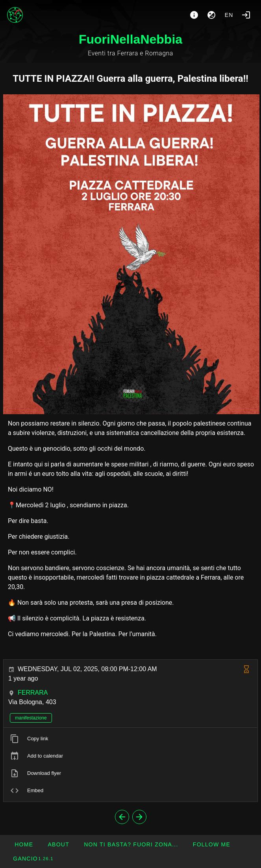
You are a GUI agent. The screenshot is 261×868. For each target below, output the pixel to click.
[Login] (246, 15)
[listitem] (130, 739)
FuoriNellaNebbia (130, 39)
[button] (131, 844)
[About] (194, 15)
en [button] (229, 15)
